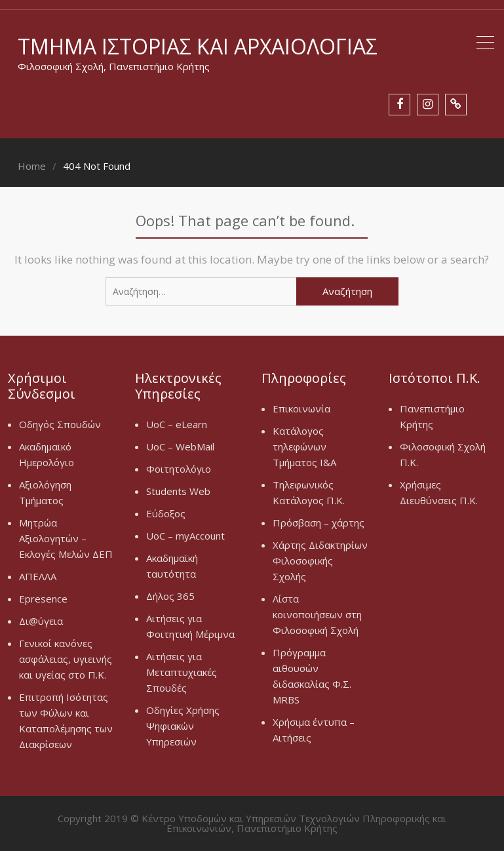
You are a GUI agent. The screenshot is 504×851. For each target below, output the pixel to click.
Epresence (43, 599)
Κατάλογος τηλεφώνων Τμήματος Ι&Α (304, 446)
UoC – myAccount (185, 536)
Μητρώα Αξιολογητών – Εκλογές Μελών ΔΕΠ (66, 538)
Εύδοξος (166, 513)
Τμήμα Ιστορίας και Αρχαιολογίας (198, 46)
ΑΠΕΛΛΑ (38, 576)
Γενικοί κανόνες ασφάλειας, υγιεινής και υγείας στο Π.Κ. (66, 659)
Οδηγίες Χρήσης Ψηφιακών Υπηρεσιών (183, 726)
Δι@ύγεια (41, 621)
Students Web (178, 491)
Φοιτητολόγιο (179, 469)
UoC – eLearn (177, 424)
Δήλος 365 (170, 596)
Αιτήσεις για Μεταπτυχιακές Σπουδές (182, 672)
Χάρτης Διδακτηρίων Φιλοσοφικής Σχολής (320, 561)
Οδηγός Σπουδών (60, 424)
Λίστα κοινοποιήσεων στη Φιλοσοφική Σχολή (317, 614)
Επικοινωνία (301, 408)
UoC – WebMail (180, 446)
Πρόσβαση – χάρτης (319, 523)
